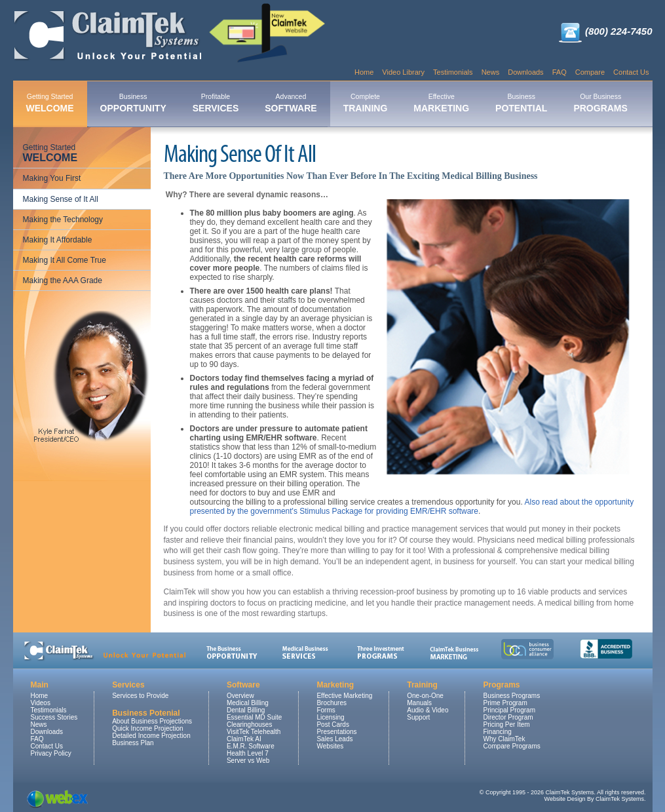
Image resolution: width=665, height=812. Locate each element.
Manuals (419, 703)
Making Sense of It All (61, 199)
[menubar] (327, 104)
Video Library (403, 72)
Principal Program (509, 710)
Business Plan (133, 743)
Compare (590, 72)
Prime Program (505, 703)
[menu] (82, 215)
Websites (330, 746)
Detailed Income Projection (151, 736)
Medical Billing (248, 703)
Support (418, 717)
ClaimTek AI (244, 739)
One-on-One (425, 696)
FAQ (560, 72)
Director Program (508, 717)
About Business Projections (152, 721)
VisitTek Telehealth (254, 732)
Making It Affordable (58, 240)
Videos (41, 703)
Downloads (525, 72)
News (491, 72)
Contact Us (631, 72)
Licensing (330, 717)
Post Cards (332, 725)
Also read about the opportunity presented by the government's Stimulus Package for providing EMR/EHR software (412, 507)
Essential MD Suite (254, 717)
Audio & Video (427, 710)
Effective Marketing (344, 696)
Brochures (332, 703)
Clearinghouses (250, 725)
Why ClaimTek (504, 739)
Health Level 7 (248, 753)
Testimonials (453, 72)
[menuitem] (50, 104)
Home (364, 72)
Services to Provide (140, 696)
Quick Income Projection (147, 728)
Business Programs (511, 696)
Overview (240, 696)
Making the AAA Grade (63, 280)
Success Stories (54, 717)
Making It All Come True (65, 260)
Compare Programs (511, 746)
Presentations (336, 732)
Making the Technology (63, 220)
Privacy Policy (51, 753)
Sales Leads (334, 739)
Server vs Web (248, 761)
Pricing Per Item (506, 725)
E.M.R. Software (251, 746)
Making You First (52, 178)
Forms (326, 710)
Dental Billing (246, 710)
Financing (497, 732)
